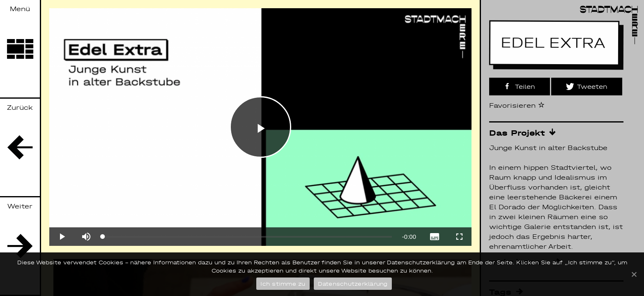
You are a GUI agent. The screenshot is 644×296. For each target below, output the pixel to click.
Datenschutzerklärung (353, 284)
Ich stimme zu (283, 284)
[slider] (247, 237)
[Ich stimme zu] (634, 274)
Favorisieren (517, 105)
